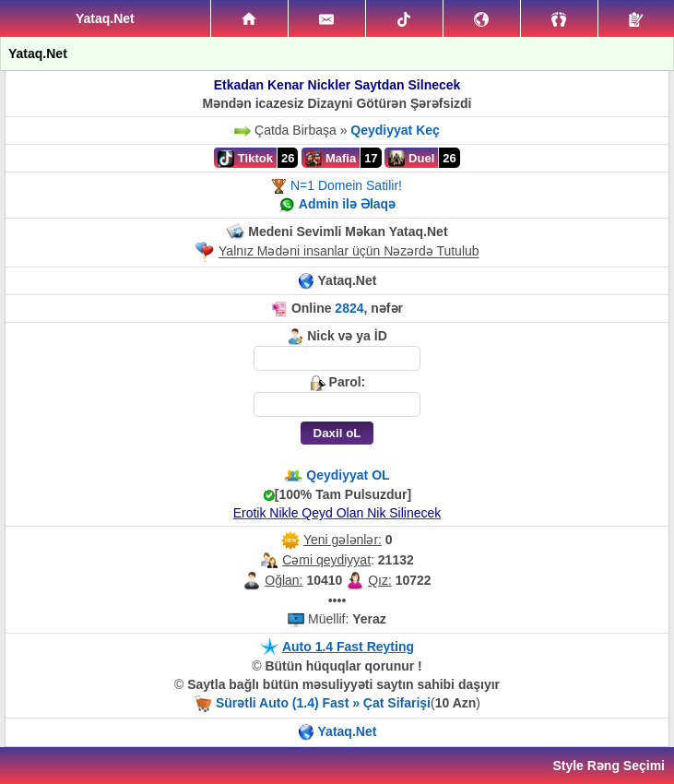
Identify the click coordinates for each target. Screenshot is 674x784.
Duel (411, 159)
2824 (349, 308)
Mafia (331, 159)
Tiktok (245, 159)
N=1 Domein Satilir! (346, 185)
